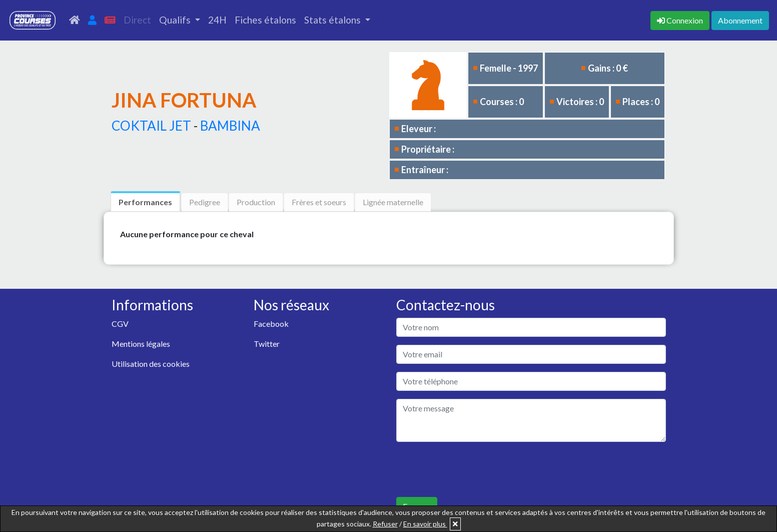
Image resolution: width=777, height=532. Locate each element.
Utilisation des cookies (151, 364)
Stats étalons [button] (333, 20)
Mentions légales (141, 344)
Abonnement (740, 20)
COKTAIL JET (151, 126)
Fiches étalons (265, 20)
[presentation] (472, 469)
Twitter (267, 344)
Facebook (271, 324)
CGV (120, 324)
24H (217, 20)
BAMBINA (230, 126)
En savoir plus (425, 524)
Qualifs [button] (176, 20)
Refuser (385, 524)
